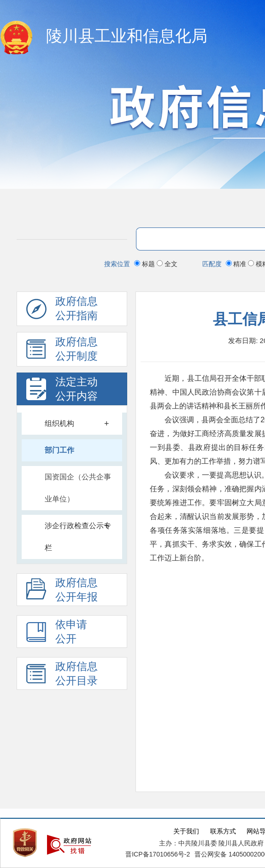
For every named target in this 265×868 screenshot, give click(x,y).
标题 (145, 264)
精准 (237, 264)
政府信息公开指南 (62, 311)
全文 (167, 264)
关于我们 (186, 831)
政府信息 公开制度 (62, 351)
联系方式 (223, 831)
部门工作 (59, 450)
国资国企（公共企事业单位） (78, 488)
